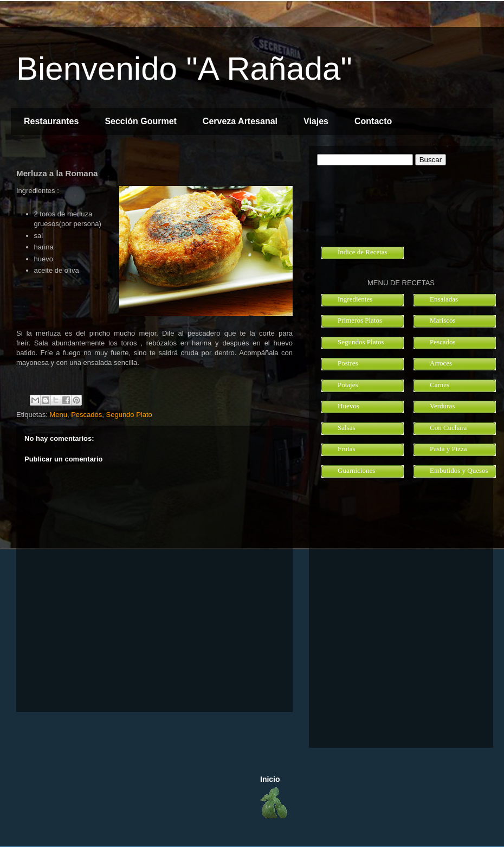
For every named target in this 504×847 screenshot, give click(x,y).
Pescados (86, 415)
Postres (348, 363)
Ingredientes (355, 299)
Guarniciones (356, 470)
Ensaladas (444, 299)
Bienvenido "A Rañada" (184, 69)
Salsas (347, 428)
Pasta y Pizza (448, 449)
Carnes (440, 385)
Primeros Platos (360, 320)
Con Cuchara (448, 428)
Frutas (347, 449)
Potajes (348, 385)
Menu (58, 415)
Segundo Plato (129, 415)
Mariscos (443, 320)
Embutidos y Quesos (459, 470)
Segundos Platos (361, 342)
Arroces (441, 363)
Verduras (442, 406)
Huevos (348, 406)
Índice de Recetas (363, 252)
